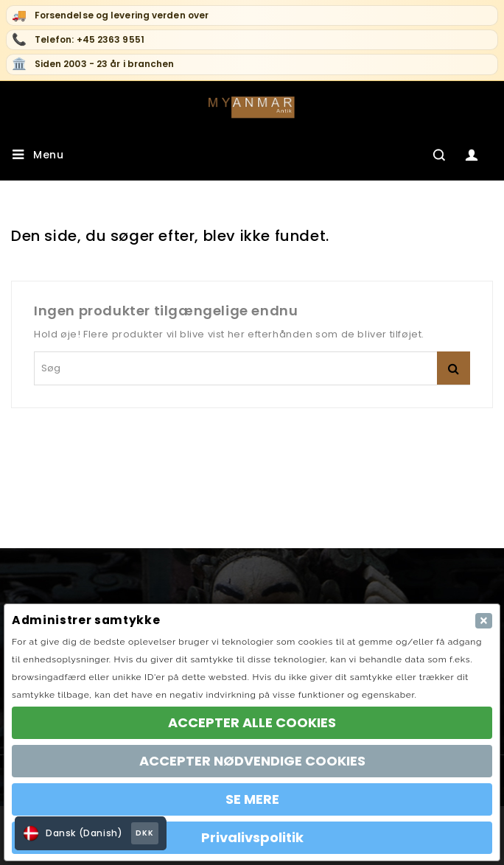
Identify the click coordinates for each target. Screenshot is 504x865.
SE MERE (252, 799)
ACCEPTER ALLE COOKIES (252, 722)
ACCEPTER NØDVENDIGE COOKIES (252, 761)
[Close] (484, 621)
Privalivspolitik (252, 837)
